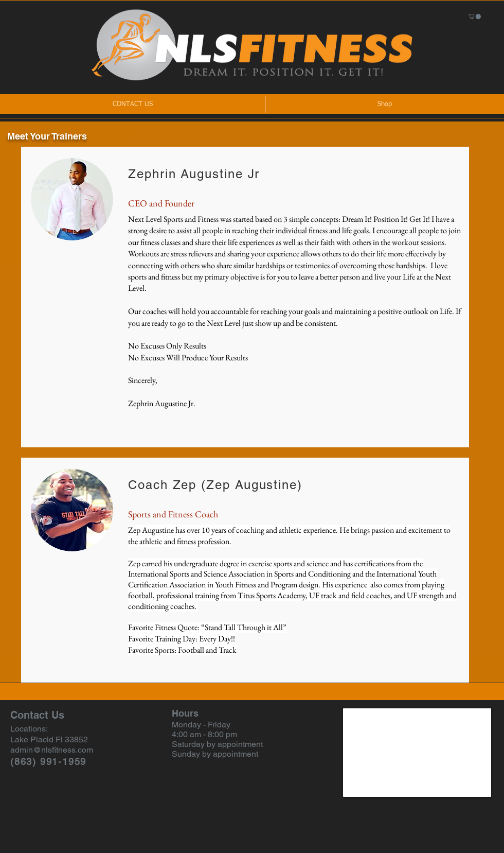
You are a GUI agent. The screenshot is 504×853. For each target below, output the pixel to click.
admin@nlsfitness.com (52, 750)
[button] (474, 16)
